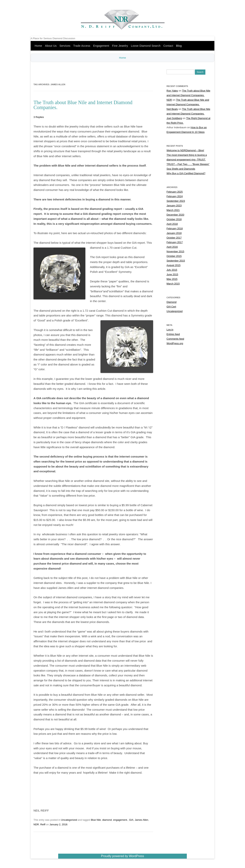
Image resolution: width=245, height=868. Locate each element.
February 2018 (175, 229)
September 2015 (176, 261)
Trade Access (82, 46)
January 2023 (174, 206)
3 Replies (39, 117)
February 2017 (175, 242)
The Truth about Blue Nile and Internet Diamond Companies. (83, 105)
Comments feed (175, 339)
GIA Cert (171, 307)
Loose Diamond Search (146, 46)
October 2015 (174, 256)
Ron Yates (172, 91)
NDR (36, 825)
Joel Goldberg (174, 118)
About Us (51, 46)
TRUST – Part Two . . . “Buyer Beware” (188, 164)
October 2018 (174, 219)
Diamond (171, 302)
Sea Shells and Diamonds (181, 169)
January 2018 (174, 233)
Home (38, 46)
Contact (168, 46)
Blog (179, 46)
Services (65, 46)
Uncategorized (69, 820)
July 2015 (172, 270)
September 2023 (176, 201)
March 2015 (173, 284)
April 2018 (172, 224)
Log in (170, 330)
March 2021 (173, 210)
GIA (131, 820)
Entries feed (173, 334)
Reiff (43, 825)
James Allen (141, 820)
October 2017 (174, 238)
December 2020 (175, 215)
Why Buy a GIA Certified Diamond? (186, 174)
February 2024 (175, 197)
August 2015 (174, 265)
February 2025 (175, 192)
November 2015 (175, 252)
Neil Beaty (172, 109)
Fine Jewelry (120, 46)
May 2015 (172, 279)
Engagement (101, 46)
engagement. (120, 820)
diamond (107, 820)
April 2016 (172, 247)
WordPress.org (175, 344)
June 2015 (172, 275)
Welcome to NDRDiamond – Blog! (185, 151)
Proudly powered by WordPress (123, 856)
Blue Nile (96, 820)
